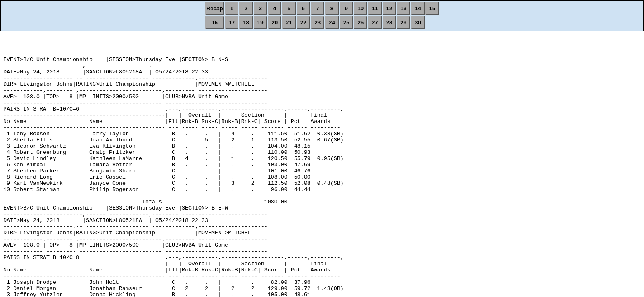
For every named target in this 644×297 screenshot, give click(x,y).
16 (215, 22)
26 (360, 22)
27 (375, 22)
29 (403, 22)
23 (317, 22)
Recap (215, 8)
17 (232, 22)
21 (289, 22)
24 (332, 22)
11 (375, 8)
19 (260, 22)
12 (389, 8)
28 (389, 22)
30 (418, 22)
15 (432, 8)
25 (346, 22)
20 (274, 22)
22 (303, 22)
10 (360, 8)
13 (403, 8)
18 (246, 22)
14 (418, 8)
